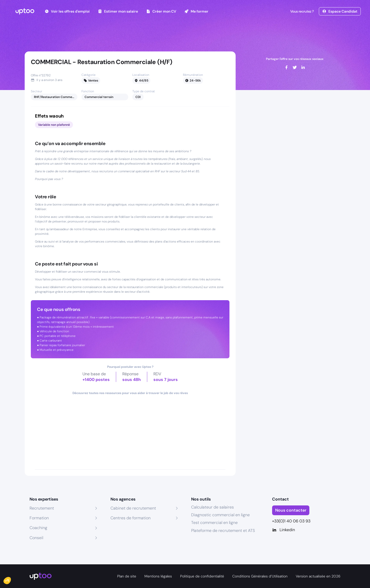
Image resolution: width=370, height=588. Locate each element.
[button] (11, 579)
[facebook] (286, 67)
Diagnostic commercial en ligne (220, 515)
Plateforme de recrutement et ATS (223, 531)
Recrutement (42, 508)
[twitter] (295, 67)
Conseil (36, 538)
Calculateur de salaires (212, 507)
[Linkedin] (306, 530)
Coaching (38, 528)
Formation (39, 518)
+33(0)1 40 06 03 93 (291, 521)
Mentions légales (158, 576)
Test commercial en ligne (214, 523)
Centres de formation (131, 518)
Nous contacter (291, 510)
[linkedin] (303, 67)
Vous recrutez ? (301, 11)
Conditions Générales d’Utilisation (260, 576)
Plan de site (127, 576)
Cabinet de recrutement (133, 508)
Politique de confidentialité (202, 576)
